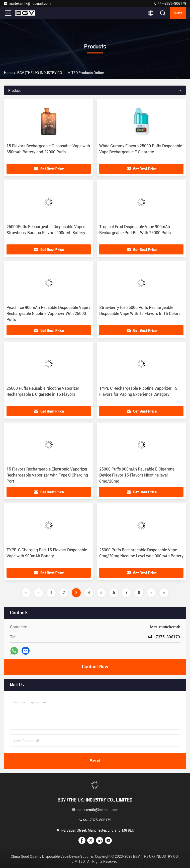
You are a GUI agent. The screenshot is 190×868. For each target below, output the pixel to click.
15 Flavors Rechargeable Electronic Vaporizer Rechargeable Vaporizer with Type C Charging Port (47, 475)
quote (178, 13)
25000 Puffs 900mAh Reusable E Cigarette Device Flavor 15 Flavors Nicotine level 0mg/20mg (137, 475)
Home (9, 73)
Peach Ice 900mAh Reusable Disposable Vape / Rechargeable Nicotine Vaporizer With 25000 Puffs (49, 314)
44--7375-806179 (170, 4)
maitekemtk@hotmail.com (27, 4)
